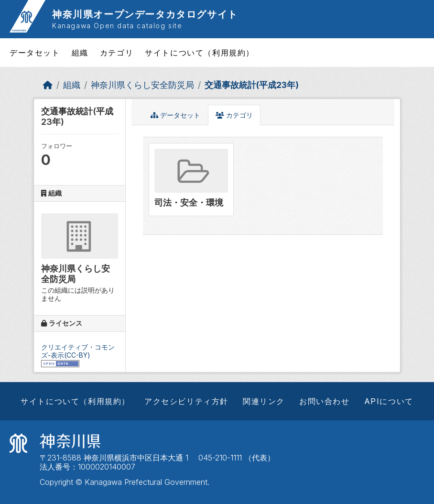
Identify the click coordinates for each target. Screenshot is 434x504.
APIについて (389, 401)
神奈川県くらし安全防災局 (142, 85)
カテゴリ (117, 53)
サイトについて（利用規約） (200, 53)
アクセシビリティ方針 (186, 401)
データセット (35, 53)
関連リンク (264, 401)
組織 (80, 53)
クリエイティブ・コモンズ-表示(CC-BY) (78, 351)
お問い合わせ (325, 401)
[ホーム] (48, 85)
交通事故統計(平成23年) (252, 85)
